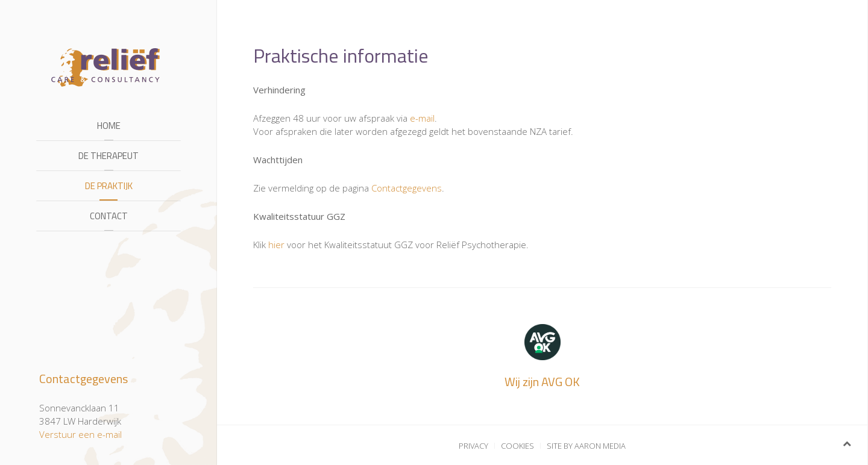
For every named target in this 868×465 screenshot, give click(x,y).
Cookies (517, 446)
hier (276, 245)
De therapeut (108, 156)
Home (109, 126)
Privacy (473, 446)
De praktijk (109, 186)
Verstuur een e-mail (80, 434)
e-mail (422, 118)
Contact (109, 216)
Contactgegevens (407, 188)
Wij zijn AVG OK (542, 382)
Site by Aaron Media (586, 446)
